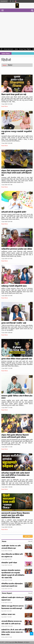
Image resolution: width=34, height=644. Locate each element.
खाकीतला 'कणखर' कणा (8, 614)
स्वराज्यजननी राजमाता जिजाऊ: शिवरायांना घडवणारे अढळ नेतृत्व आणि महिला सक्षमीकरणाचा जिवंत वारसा (16, 515)
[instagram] (16, 1)
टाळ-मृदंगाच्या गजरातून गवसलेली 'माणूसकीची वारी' (17, 133)
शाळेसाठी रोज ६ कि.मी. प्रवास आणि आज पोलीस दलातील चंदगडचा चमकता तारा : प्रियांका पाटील (13, 632)
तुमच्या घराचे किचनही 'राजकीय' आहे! (14, 323)
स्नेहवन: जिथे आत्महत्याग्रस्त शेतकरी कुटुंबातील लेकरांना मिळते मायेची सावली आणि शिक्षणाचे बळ (17, 173)
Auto (16, 49)
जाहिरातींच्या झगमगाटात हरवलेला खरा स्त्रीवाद (17, 249)
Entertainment (9, 49)
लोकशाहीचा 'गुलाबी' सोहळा (9, 563)
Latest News (6, 53)
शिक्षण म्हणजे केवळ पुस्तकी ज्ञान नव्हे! (14, 94)
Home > (5, 65)
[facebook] (10, 1)
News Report (7, 593)
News (4, 541)
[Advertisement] (16, 29)
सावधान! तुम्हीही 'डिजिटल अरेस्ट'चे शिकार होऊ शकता (17, 397)
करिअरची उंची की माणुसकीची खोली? (14, 212)
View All (30, 541)
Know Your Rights (25, 49)
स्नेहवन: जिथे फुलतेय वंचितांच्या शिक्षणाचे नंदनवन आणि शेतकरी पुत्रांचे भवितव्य (15, 436)
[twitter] (13, 1)
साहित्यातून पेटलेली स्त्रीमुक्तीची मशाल (14, 286)
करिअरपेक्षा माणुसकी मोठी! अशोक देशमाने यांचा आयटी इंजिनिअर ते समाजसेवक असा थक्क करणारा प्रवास (16, 475)
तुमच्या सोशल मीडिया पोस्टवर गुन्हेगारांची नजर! (17, 359)
